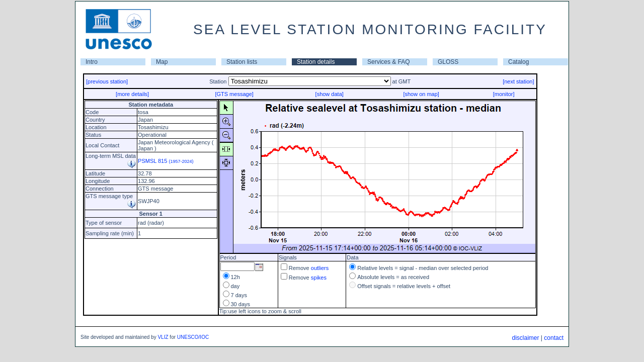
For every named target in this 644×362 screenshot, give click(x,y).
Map (162, 62)
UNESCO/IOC (193, 337)
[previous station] (107, 81)
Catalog (518, 62)
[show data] (330, 94)
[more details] (132, 94)
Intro (92, 62)
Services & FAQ (389, 62)
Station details (316, 62)
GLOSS (448, 62)
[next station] (518, 81)
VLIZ (163, 337)
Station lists (242, 62)
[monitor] (504, 94)
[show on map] (421, 94)
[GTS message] (234, 94)
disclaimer (525, 338)
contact (554, 338)
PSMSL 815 (166, 161)
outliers (320, 268)
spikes (319, 278)
